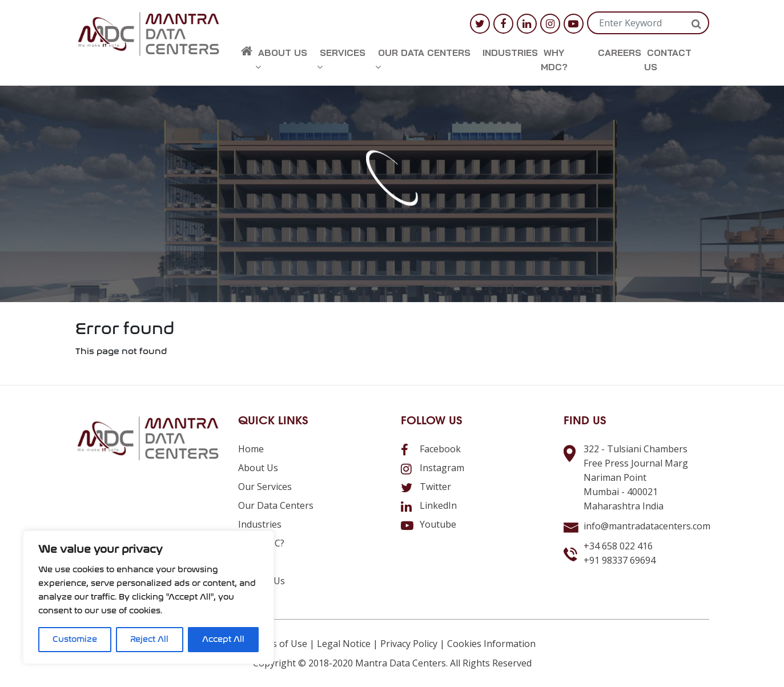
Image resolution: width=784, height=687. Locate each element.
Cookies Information (491, 644)
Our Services (265, 487)
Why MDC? (554, 60)
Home (251, 449)
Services (341, 59)
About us (281, 59)
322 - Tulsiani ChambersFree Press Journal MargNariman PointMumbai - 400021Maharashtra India (636, 477)
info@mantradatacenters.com (647, 526)
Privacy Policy (409, 644)
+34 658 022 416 (618, 546)
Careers (620, 53)
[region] (148, 597)
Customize (75, 639)
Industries (510, 53)
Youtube (429, 524)
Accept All (223, 639)
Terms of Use (278, 644)
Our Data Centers (423, 59)
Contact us (668, 60)
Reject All (149, 639)
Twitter (426, 487)
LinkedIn (429, 505)
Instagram (433, 468)
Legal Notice (344, 644)
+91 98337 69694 (620, 560)
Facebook (431, 449)
